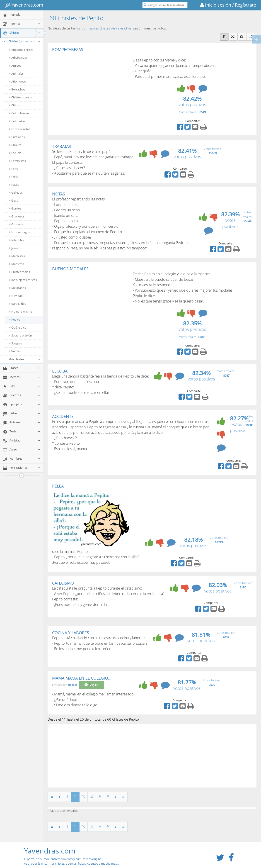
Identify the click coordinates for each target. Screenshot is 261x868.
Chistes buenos (21, 97)
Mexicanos (18, 288)
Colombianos (19, 113)
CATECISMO (63, 583)
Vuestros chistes (21, 50)
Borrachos (17, 89)
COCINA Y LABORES (71, 633)
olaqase (72, 685)
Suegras (16, 343)
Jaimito (15, 248)
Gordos (15, 208)
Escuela (15, 153)
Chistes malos (20, 272)
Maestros (17, 264)
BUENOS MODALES (70, 269)
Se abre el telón (21, 335)
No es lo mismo (21, 312)
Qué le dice (18, 327)
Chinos (15, 105)
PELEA (58, 486)
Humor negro (20, 232)
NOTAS (59, 194)
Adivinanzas (18, 58)
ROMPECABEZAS (68, 49)
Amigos (15, 66)
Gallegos (16, 193)
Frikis (14, 177)
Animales (17, 73)
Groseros (17, 224)
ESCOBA (60, 371)
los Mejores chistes (23, 280)
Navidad (16, 296)
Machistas (17, 256)
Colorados (17, 121)
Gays (14, 200)
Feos (14, 169)
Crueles (15, 145)
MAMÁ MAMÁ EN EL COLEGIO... (82, 678)
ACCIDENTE (63, 416)
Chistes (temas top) (21, 41)
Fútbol (15, 185)
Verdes (15, 351)
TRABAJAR (62, 146)
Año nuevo (18, 81)
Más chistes (24, 359)
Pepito (15, 319)
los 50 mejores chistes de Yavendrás (104, 28)
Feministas (18, 161)
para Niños (18, 304)
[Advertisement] (90, 86)
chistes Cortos (20, 129)
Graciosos (17, 216)
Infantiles (17, 240)
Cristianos (17, 137)
